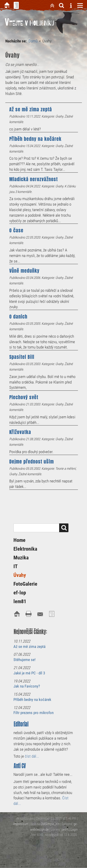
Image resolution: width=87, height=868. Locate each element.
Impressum (21, 824)
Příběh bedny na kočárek (35, 139)
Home (19, 540)
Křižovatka (20, 432)
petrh (65, 830)
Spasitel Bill (22, 357)
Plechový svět (24, 397)
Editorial (21, 724)
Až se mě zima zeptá (31, 109)
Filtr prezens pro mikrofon (34, 713)
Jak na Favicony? (27, 686)
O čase (16, 230)
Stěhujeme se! (24, 660)
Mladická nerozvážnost (34, 179)
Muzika (21, 558)
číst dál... (32, 756)
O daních (18, 317)
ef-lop (20, 593)
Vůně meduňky (24, 271)
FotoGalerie (25, 584)
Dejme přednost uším (32, 462)
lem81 (20, 601)
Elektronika (25, 549)
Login (74, 830)
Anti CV (20, 766)
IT (16, 566)
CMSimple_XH (50, 824)
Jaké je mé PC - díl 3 (29, 673)
